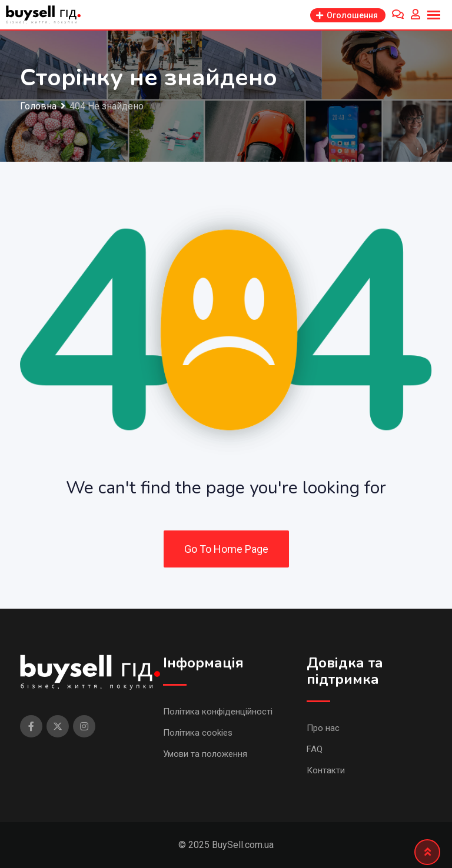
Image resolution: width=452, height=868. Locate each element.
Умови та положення (205, 754)
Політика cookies (198, 733)
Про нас (323, 728)
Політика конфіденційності (218, 712)
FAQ (315, 749)
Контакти (326, 770)
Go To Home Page (226, 549)
